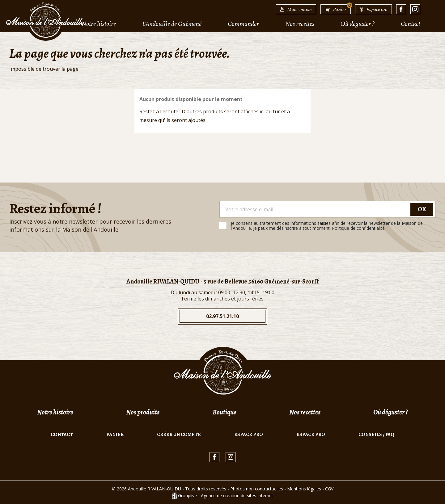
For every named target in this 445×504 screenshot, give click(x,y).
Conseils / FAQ (376, 435)
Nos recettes (300, 24)
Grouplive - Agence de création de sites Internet (226, 496)
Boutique (225, 412)
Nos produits (143, 412)
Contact (411, 24)
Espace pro (249, 435)
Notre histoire (99, 24)
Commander (243, 24)
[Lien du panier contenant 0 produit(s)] (336, 9)
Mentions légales (304, 489)
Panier (115, 435)
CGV (329, 489)
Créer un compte (179, 435)
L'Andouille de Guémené (172, 24)
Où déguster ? (358, 24)
